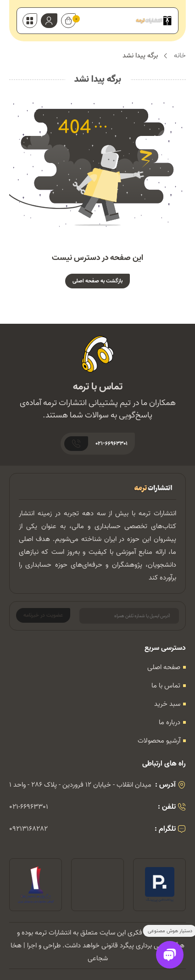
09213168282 (28, 829)
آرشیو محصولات (159, 741)
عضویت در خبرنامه (43, 615)
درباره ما (170, 722)
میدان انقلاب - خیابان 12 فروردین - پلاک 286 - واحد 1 (80, 785)
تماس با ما (166, 686)
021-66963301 (29, 807)
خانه (180, 56)
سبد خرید (167, 704)
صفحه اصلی (164, 667)
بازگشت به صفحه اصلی (97, 281)
